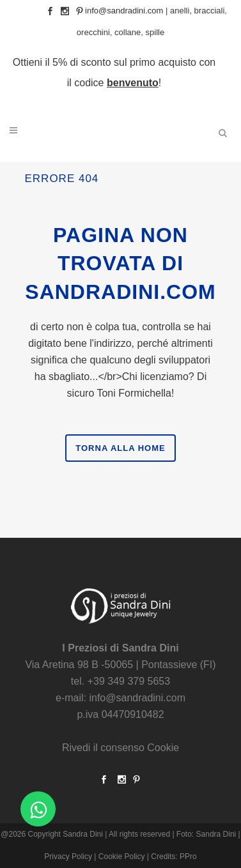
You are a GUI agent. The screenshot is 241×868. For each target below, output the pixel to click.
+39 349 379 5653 (129, 681)
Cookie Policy (122, 857)
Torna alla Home (120, 448)
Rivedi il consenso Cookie (120, 748)
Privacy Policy (68, 857)
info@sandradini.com (124, 11)
